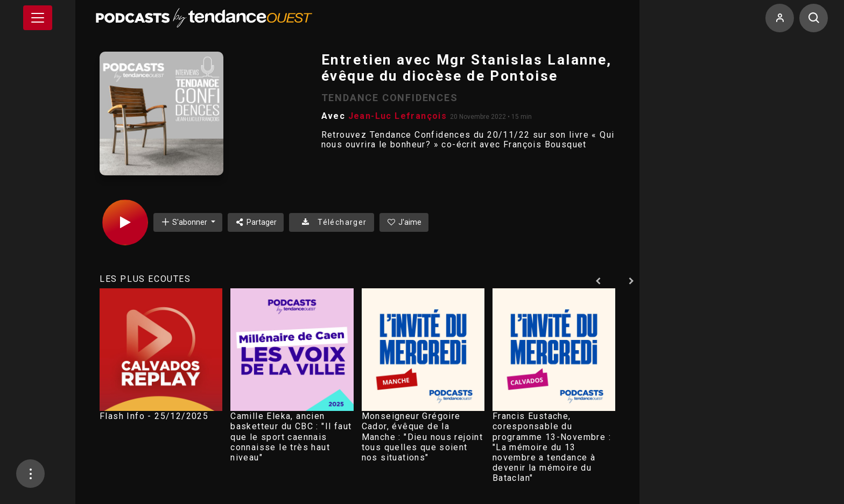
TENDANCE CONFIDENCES (390, 98)
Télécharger (331, 222)
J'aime (404, 222)
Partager (256, 222)
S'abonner (185, 222)
